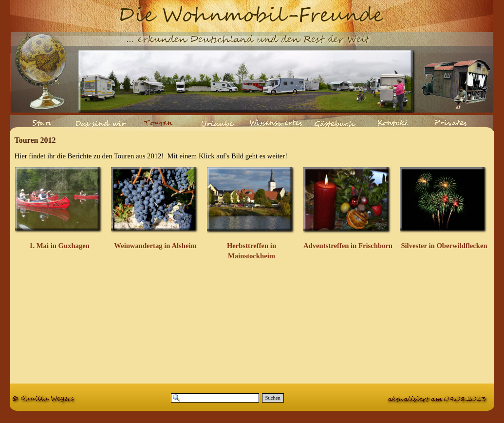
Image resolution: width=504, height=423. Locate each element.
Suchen (273, 398)
